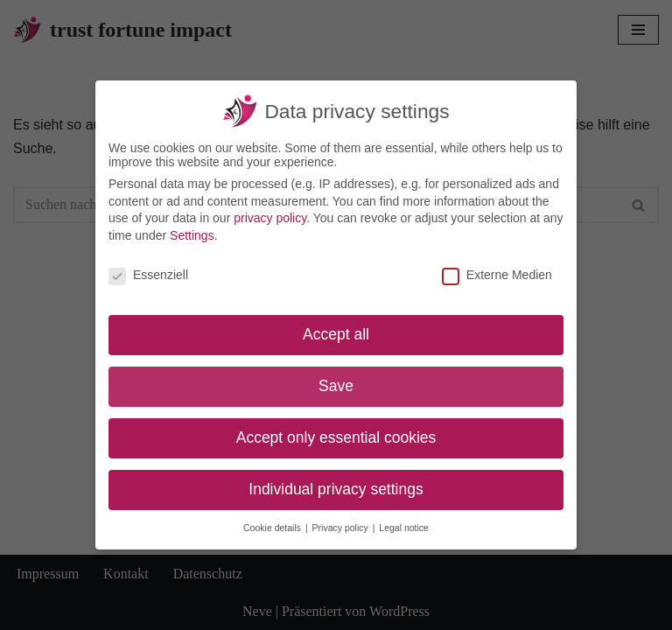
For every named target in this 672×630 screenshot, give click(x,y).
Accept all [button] (336, 334)
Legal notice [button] (404, 528)
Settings (192, 235)
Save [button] (336, 386)
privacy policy (270, 218)
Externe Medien (497, 275)
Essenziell (148, 275)
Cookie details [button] (273, 528)
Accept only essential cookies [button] (336, 437)
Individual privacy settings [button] (336, 489)
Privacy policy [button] (342, 528)
